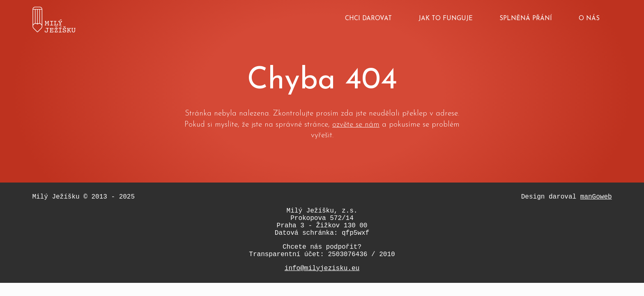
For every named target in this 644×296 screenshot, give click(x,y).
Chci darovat (368, 19)
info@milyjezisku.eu (322, 268)
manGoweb (596, 197)
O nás (589, 19)
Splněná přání (526, 19)
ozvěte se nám (356, 125)
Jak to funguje (446, 19)
